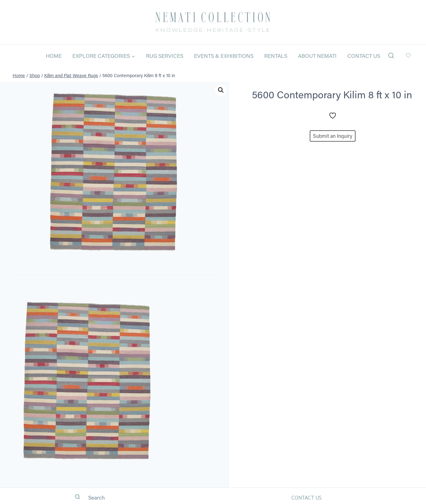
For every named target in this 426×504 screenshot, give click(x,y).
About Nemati (317, 56)
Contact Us (364, 56)
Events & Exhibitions (224, 56)
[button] (221, 90)
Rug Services (165, 56)
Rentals (276, 56)
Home (54, 56)
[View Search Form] (391, 56)
